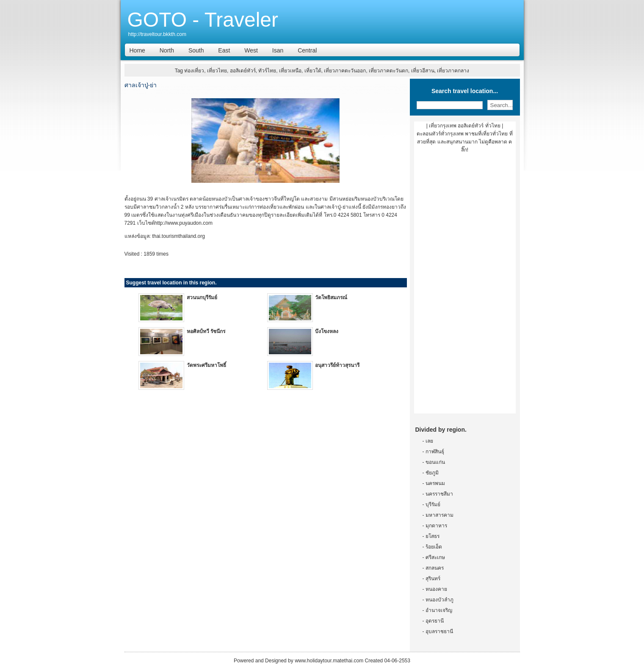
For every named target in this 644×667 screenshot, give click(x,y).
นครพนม (435, 483)
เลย (429, 441)
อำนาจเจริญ (439, 610)
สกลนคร (435, 568)
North (167, 50)
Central (307, 50)
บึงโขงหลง (327, 331)
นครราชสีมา (439, 494)
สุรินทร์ (433, 579)
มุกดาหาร (436, 526)
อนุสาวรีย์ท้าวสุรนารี (337, 365)
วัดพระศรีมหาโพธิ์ (206, 365)
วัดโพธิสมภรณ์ (331, 298)
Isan (278, 50)
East (224, 50)
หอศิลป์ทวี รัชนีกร (206, 331)
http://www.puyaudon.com (184, 223)
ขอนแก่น (435, 462)
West (251, 50)
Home (137, 50)
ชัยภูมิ (432, 473)
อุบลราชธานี (439, 631)
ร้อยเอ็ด (434, 547)
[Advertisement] (465, 287)
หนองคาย (436, 589)
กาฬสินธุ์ (435, 452)
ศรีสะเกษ (435, 557)
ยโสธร (433, 536)
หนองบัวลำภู (439, 600)
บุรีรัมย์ (433, 504)
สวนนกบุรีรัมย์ (202, 298)
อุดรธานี (435, 621)
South (196, 50)
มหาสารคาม (439, 515)
